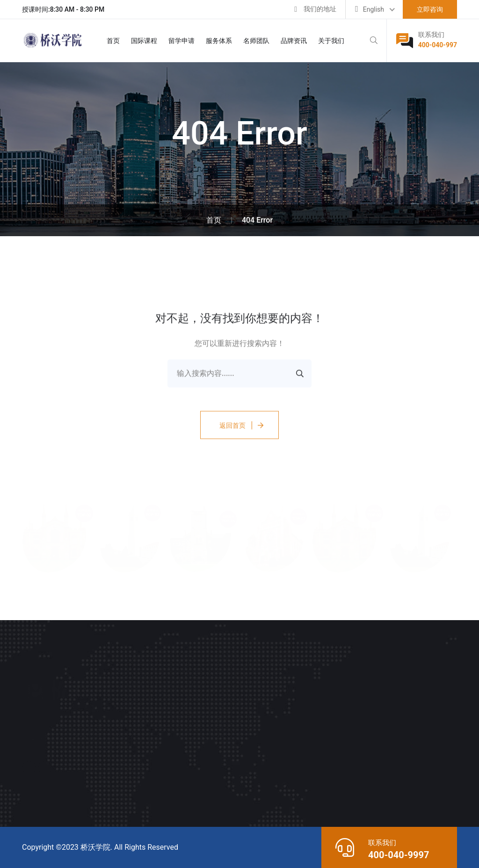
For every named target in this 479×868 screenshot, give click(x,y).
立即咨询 (430, 9)
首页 (113, 41)
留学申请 (181, 41)
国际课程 (144, 41)
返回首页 (232, 427)
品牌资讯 (294, 41)
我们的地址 (320, 9)
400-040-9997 (399, 855)
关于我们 (331, 41)
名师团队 (256, 41)
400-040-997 (438, 45)
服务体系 (219, 41)
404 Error (257, 220)
